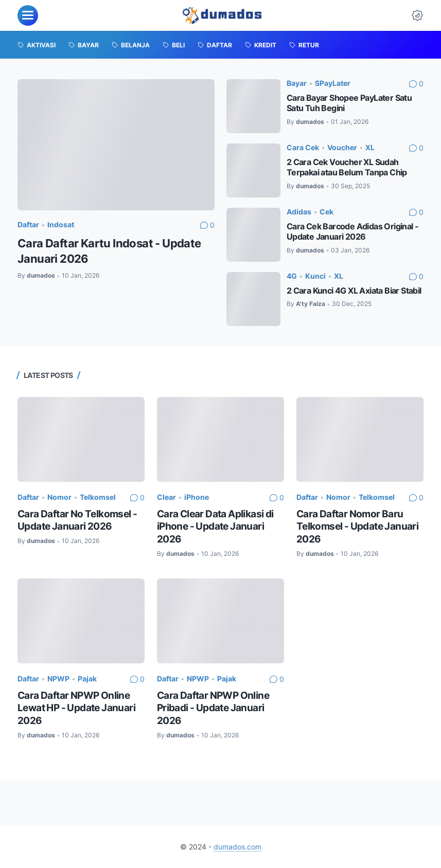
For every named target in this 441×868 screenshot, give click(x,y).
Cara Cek (303, 147)
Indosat (61, 224)
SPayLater (333, 83)
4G (292, 276)
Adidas (299, 212)
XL (370, 147)
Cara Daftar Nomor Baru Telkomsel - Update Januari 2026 (357, 527)
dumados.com (237, 847)
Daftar (28, 224)
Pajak (87, 679)
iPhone (197, 497)
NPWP (58, 679)
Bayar (297, 83)
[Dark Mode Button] (417, 15)
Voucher (342, 147)
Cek (327, 212)
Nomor (59, 497)
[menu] (28, 15)
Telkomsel (98, 497)
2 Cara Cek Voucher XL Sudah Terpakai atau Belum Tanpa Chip (347, 167)
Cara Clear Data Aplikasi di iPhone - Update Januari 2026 (215, 527)
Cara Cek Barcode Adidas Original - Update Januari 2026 (353, 232)
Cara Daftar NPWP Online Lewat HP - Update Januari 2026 (76, 708)
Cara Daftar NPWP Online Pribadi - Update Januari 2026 (213, 708)
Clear (166, 497)
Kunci (315, 276)
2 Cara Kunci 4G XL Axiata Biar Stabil (354, 291)
